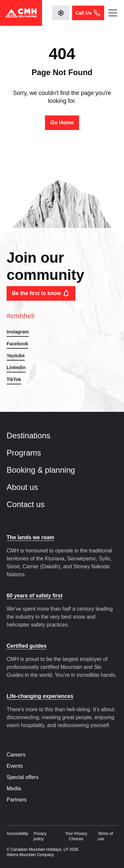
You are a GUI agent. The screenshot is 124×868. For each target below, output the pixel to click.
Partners (17, 800)
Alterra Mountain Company (30, 855)
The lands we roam (30, 537)
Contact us (31, 504)
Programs (30, 453)
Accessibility (17, 834)
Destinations (34, 435)
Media (14, 788)
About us (28, 487)
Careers (16, 755)
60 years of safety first (35, 596)
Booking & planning (47, 470)
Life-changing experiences (40, 696)
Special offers (23, 777)
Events (15, 766)
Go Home (62, 123)
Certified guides (27, 646)
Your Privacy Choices (76, 836)
